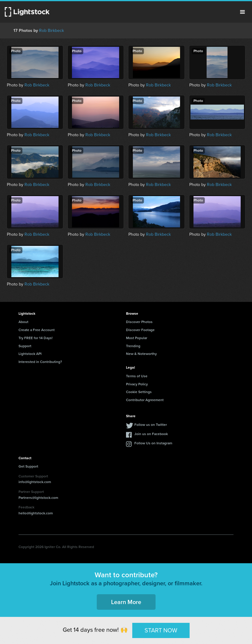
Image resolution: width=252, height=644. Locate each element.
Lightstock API (30, 354)
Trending (133, 346)
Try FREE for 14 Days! (36, 338)
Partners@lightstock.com (38, 498)
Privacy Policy (137, 384)
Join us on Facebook (151, 434)
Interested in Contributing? (40, 362)
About (23, 322)
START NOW (161, 630)
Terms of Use (137, 376)
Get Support (28, 466)
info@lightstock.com (35, 482)
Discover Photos (139, 322)
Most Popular (137, 338)
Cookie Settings (139, 392)
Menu (242, 12)
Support (25, 346)
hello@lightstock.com (36, 513)
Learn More (126, 602)
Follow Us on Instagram (153, 443)
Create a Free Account (37, 330)
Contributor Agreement (145, 400)
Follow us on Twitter (151, 425)
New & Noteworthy (141, 354)
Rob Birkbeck (52, 31)
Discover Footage (140, 330)
